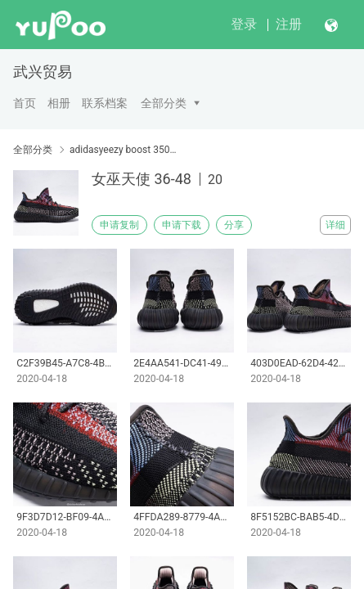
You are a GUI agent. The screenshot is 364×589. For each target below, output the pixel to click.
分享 (234, 225)
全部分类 (164, 103)
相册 (59, 103)
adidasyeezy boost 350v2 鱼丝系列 (123, 150)
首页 (25, 103)
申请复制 (119, 225)
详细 (335, 225)
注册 (289, 24)
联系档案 (105, 103)
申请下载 (182, 225)
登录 (244, 24)
